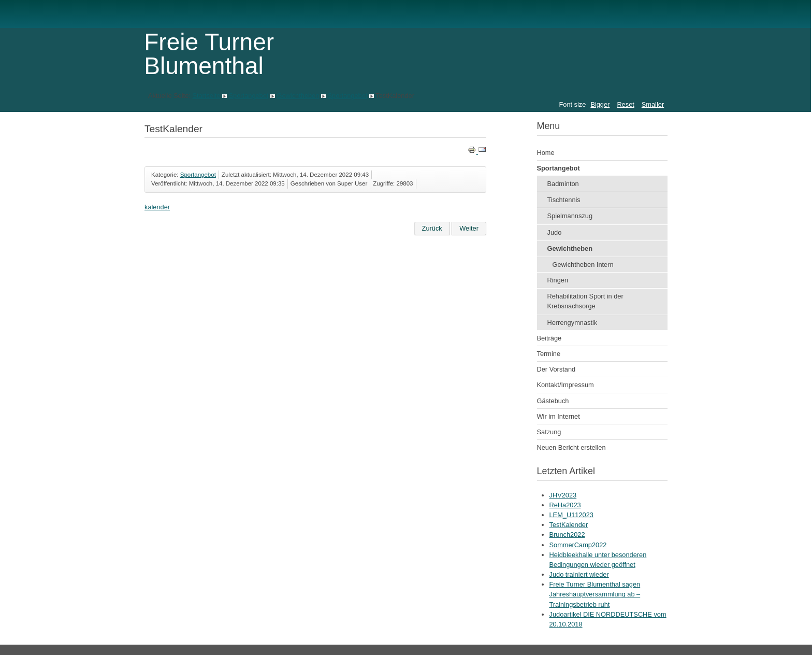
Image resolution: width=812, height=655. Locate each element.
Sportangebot (249, 96)
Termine (549, 354)
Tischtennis (564, 200)
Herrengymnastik (572, 323)
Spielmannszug (570, 216)
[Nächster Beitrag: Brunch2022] (469, 229)
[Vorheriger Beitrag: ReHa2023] (432, 229)
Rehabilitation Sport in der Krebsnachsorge (585, 301)
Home (546, 153)
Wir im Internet (559, 416)
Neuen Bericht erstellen (571, 447)
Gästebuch (553, 401)
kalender (157, 207)
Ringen (558, 280)
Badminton (563, 184)
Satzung (549, 432)
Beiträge (549, 338)
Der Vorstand (556, 369)
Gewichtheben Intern (583, 265)
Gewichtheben (298, 96)
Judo (555, 232)
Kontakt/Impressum (565, 385)
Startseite (206, 96)
